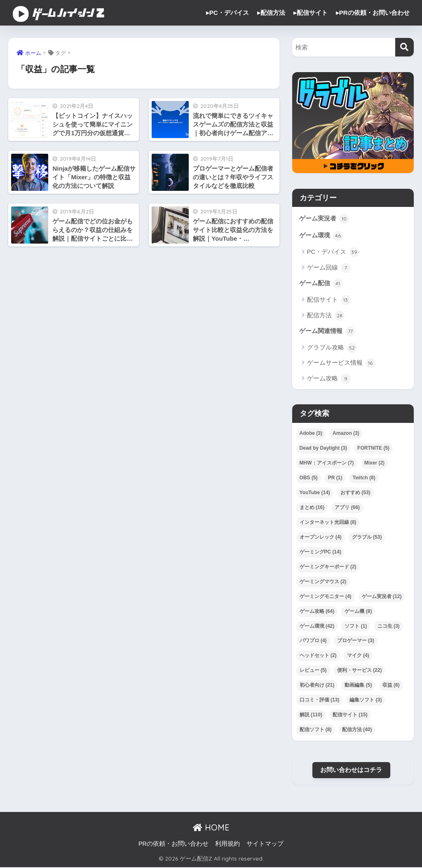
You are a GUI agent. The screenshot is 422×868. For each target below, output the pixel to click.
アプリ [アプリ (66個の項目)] (347, 508)
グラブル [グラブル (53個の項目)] (367, 537)
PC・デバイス (333, 253)
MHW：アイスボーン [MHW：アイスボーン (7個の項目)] (327, 463)
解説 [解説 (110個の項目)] (311, 715)
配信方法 (326, 316)
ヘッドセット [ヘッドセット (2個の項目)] (318, 656)
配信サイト (329, 300)
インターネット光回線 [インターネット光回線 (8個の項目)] (328, 523)
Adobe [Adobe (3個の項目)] (311, 434)
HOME (211, 828)
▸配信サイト (311, 13)
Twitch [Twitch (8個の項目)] (364, 478)
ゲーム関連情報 (327, 332)
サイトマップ (265, 845)
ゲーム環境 (321, 236)
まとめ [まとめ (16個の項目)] (312, 508)
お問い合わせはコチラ (351, 770)
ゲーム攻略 (329, 379)
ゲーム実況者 (324, 219)
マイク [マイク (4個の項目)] (358, 656)
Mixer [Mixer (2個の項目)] (374, 463)
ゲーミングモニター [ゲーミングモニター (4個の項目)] (326, 597)
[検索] (404, 47)
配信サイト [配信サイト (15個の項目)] (350, 715)
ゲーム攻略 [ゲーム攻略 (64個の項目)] (317, 612)
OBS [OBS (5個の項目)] (309, 478)
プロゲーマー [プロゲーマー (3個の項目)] (356, 641)
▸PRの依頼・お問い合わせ (373, 13)
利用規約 (227, 845)
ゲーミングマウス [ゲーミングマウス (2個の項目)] (323, 582)
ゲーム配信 (321, 284)
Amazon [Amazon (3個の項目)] (346, 434)
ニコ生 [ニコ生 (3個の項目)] (389, 626)
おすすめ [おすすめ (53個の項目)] (355, 493)
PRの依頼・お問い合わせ (173, 845)
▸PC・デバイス (227, 13)
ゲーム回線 (329, 268)
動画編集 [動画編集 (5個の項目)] (358, 685)
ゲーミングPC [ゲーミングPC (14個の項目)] (320, 552)
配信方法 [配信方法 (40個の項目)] (357, 730)
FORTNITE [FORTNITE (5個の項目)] (373, 448)
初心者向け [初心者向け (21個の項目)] (317, 685)
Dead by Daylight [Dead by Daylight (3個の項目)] (323, 448)
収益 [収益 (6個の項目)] (391, 685)
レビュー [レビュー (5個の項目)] (313, 671)
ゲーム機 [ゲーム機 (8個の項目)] (358, 612)
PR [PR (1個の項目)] (335, 478)
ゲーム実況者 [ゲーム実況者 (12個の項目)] (382, 597)
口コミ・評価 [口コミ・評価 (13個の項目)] (320, 700)
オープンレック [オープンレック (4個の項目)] (321, 537)
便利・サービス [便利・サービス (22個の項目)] (360, 671)
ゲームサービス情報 (341, 364)
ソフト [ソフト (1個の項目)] (356, 626)
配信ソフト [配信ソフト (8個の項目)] (316, 730)
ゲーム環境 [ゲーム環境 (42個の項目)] (317, 626)
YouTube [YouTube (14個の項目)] (315, 493)
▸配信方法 (271, 13)
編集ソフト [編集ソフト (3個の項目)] (366, 700)
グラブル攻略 (332, 348)
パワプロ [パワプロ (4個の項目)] (313, 641)
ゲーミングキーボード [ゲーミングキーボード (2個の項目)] (328, 567)
